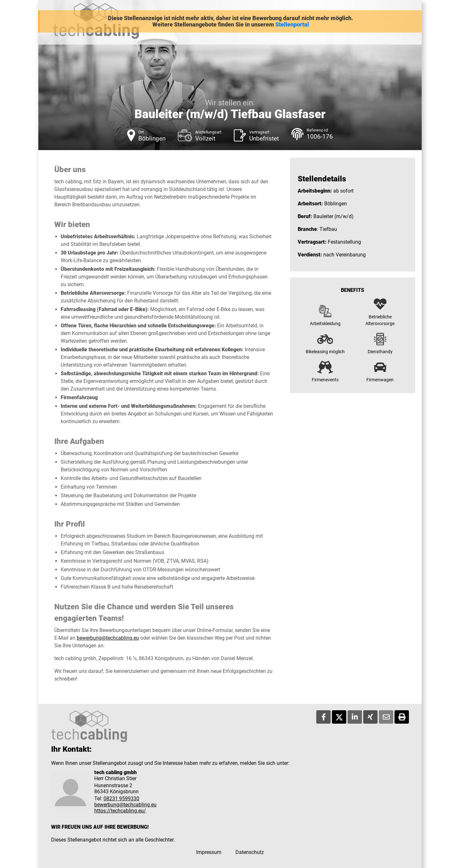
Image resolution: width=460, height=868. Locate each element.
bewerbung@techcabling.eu (108, 638)
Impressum (209, 852)
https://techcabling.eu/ (120, 811)
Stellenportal (292, 25)
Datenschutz (250, 852)
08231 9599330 (121, 799)
